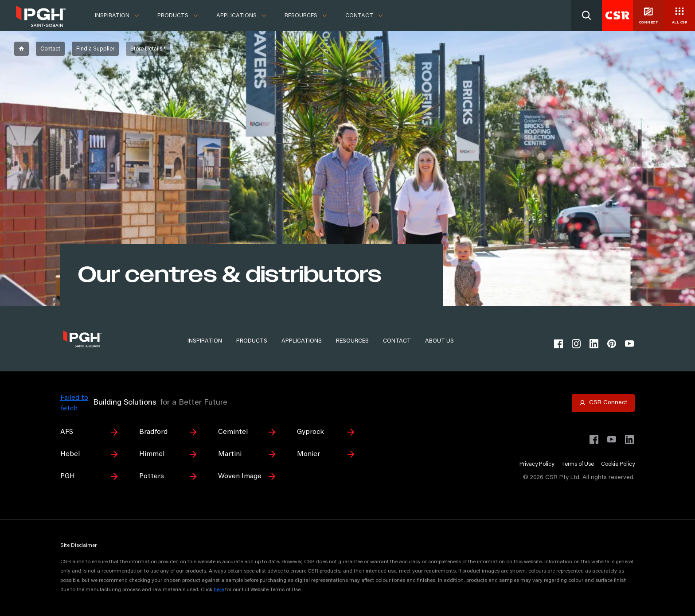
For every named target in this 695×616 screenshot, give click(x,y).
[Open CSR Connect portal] (603, 403)
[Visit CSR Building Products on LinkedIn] (629, 440)
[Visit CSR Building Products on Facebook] (594, 440)
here (219, 590)
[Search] (586, 16)
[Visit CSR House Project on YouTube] (612, 440)
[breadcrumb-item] (21, 49)
